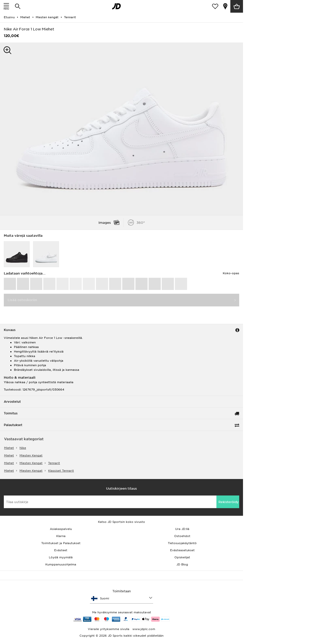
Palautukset (13, 425)
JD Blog (182, 564)
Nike (23, 448)
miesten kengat (31, 455)
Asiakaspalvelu (61, 529)
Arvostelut (12, 402)
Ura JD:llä (182, 529)
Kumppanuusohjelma (61, 564)
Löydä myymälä (61, 557)
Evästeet (61, 550)
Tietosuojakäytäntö (182, 543)
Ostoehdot (182, 536)
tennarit (54, 463)
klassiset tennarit (61, 471)
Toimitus (11, 413)
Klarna (61, 536)
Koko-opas (231, 273)
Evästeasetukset (182, 550)
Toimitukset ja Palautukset (61, 543)
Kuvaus (10, 330)
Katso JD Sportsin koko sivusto (121, 522)
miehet (9, 448)
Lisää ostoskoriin (22, 300)
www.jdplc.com (143, 629)
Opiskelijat (182, 557)
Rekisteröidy (229, 502)
